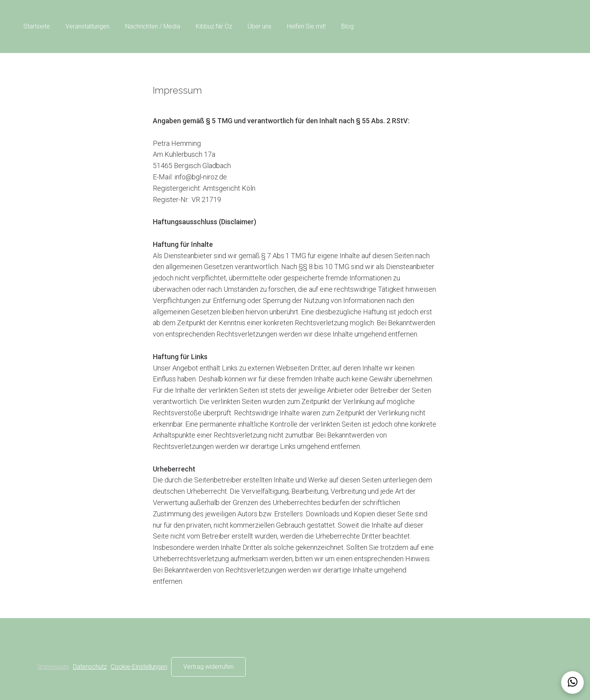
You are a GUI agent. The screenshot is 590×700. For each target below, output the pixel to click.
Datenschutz (90, 667)
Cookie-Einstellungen (139, 667)
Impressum (53, 667)
